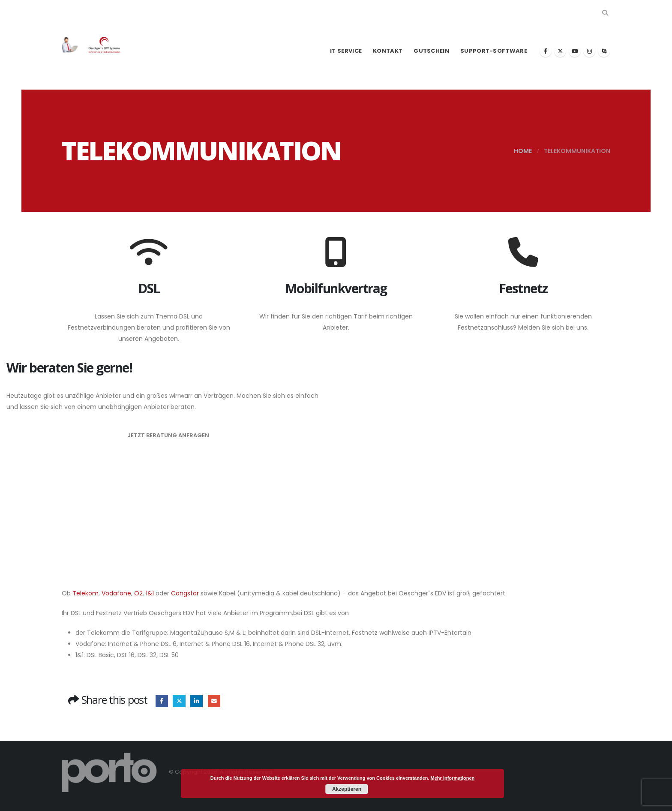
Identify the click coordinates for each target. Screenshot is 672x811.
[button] (605, 13)
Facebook (162, 701)
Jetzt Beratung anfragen (168, 435)
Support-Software (494, 51)
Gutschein (431, 51)
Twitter (179, 701)
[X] (560, 51)
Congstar (186, 593)
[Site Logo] (96, 45)
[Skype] (604, 51)
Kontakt (388, 51)
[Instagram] (589, 51)
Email (214, 701)
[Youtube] (575, 51)
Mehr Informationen (453, 778)
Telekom (85, 593)
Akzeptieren (347, 789)
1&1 (150, 593)
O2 (138, 593)
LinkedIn (196, 701)
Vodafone (116, 593)
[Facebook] (546, 51)
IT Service (346, 51)
